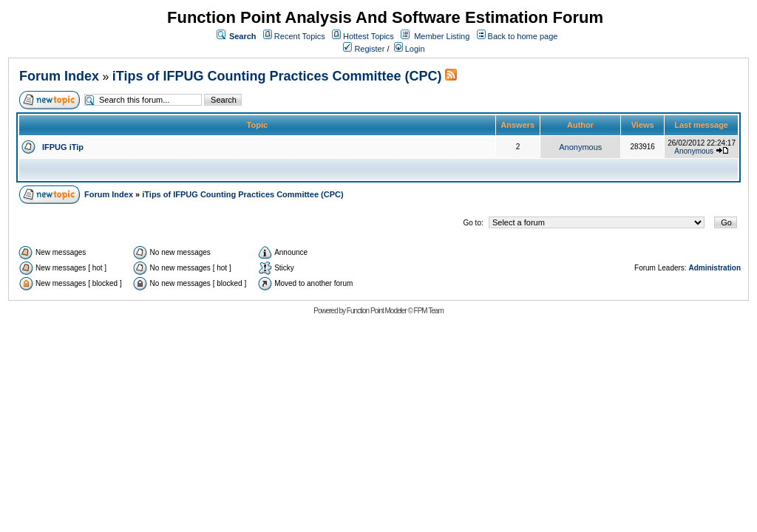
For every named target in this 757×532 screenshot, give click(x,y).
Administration (714, 268)
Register (364, 49)
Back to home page (523, 36)
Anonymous (580, 147)
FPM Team (429, 311)
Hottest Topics (369, 36)
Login (410, 49)
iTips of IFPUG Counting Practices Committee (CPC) (277, 76)
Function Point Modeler (377, 311)
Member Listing (442, 36)
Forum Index (59, 76)
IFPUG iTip (63, 147)
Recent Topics (300, 36)
